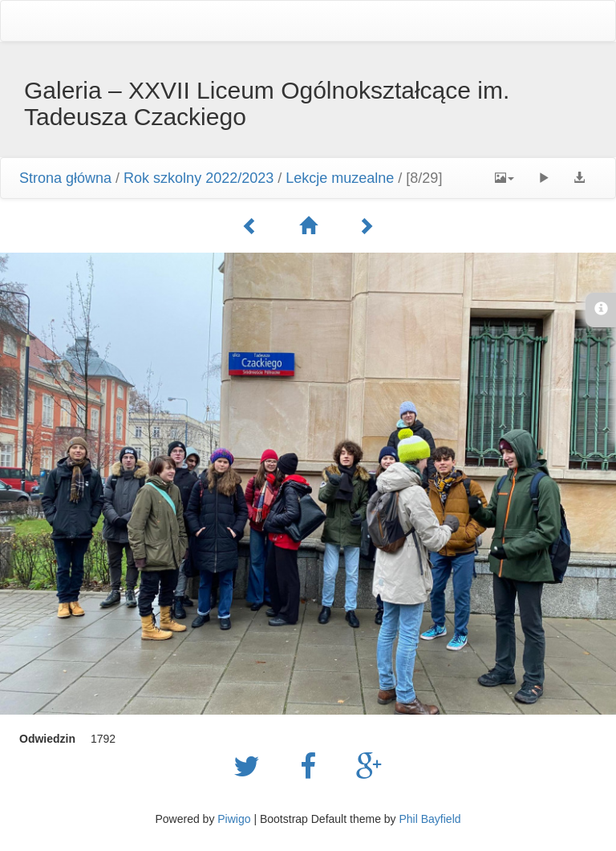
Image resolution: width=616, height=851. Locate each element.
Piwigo (234, 819)
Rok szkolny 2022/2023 (199, 178)
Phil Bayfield (430, 819)
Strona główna (65, 178)
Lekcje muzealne (340, 178)
